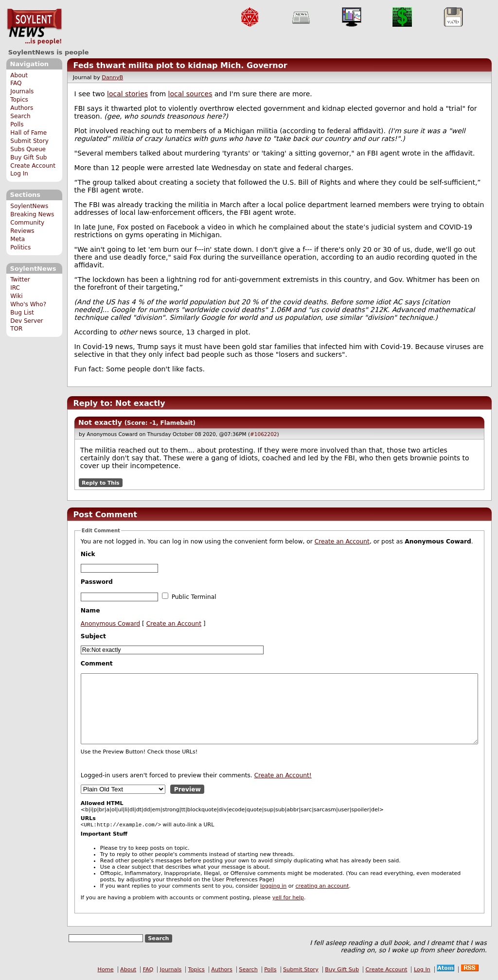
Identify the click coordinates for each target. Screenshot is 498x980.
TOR (16, 329)
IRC (15, 288)
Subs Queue (28, 149)
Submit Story (29, 141)
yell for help (288, 899)
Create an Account (342, 542)
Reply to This (100, 483)
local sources (190, 94)
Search (20, 116)
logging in (273, 887)
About (19, 75)
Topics (19, 100)
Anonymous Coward (110, 624)
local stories (127, 94)
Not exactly (100, 422)
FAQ (16, 83)
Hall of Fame (28, 133)
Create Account (33, 166)
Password (97, 582)
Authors (22, 108)
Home (106, 971)
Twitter (20, 280)
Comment (97, 664)
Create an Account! (283, 775)
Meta (18, 239)
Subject (93, 636)
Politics (20, 247)
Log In (19, 174)
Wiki (16, 296)
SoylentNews (34, 27)
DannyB (112, 78)
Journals (22, 91)
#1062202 (264, 434)
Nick (88, 554)
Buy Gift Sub (28, 157)
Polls (17, 124)
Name (90, 611)
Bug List (22, 313)
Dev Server (27, 321)
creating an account (322, 887)
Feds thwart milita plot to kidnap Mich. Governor (180, 65)
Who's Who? (28, 304)
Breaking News (32, 214)
